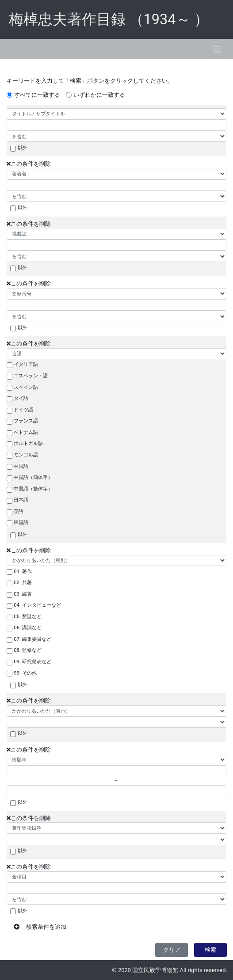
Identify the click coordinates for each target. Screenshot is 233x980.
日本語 (21, 500)
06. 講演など (28, 627)
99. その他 (25, 673)
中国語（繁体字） (33, 489)
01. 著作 (23, 571)
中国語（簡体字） (33, 477)
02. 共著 (23, 582)
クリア (172, 950)
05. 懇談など (28, 616)
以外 (23, 148)
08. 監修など (28, 650)
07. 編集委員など (32, 639)
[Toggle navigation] (217, 49)
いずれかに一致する (99, 95)
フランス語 (26, 421)
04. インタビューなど (37, 605)
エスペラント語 (31, 376)
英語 (19, 511)
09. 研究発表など (32, 661)
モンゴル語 (26, 455)
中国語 (21, 466)
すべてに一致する (37, 95)
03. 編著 (23, 594)
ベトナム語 (26, 432)
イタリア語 (26, 364)
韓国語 (21, 522)
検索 (210, 950)
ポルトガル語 (28, 443)
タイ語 (21, 398)
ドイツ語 (23, 410)
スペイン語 (26, 387)
